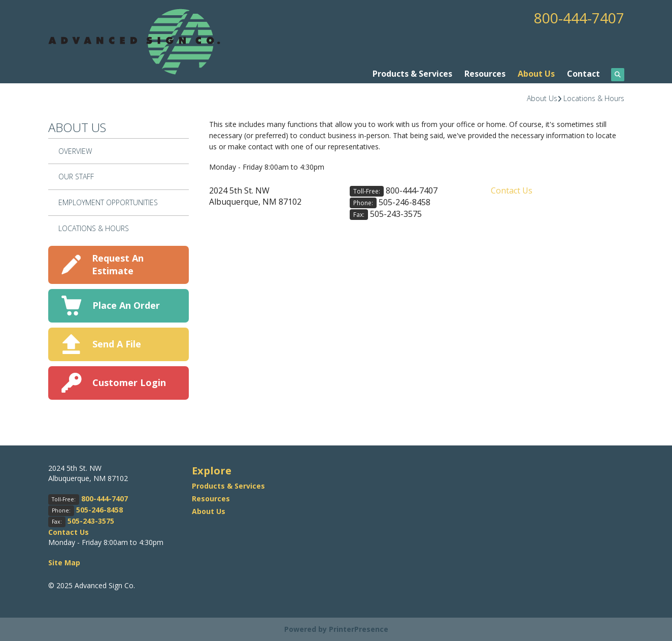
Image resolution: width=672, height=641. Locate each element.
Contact (583, 74)
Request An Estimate (118, 264)
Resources (485, 74)
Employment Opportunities (108, 202)
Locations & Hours (594, 98)
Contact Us (512, 190)
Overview (75, 151)
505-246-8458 (405, 202)
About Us (536, 74)
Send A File (117, 344)
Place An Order (126, 305)
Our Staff (76, 177)
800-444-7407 (579, 18)
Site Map (64, 563)
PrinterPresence (359, 629)
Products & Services (412, 74)
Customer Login (129, 382)
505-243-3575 (396, 214)
